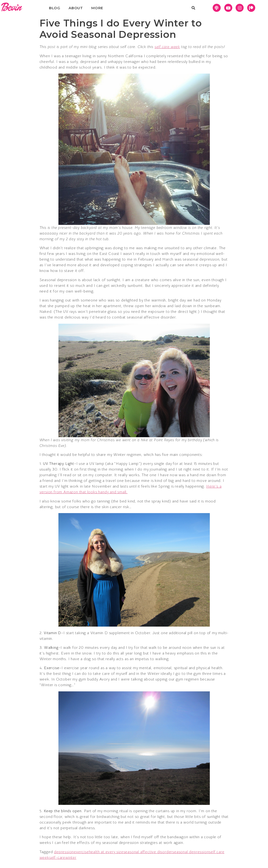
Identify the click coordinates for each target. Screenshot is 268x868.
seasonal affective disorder (148, 852)
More (97, 8)
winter (71, 858)
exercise (81, 852)
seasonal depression (191, 852)
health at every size (106, 852)
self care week (167, 47)
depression (64, 852)
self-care (57, 858)
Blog (55, 8)
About (76, 8)
